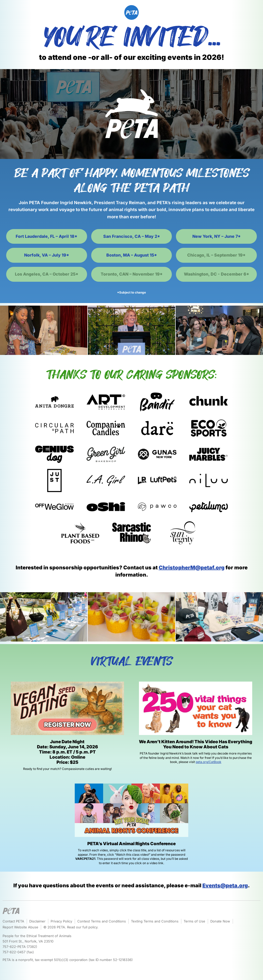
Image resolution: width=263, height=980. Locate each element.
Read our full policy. (83, 927)
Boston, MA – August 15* (132, 255)
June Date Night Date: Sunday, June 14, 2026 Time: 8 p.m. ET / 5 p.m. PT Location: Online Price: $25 (67, 752)
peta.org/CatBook (209, 762)
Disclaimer (37, 921)
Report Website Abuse (20, 927)
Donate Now (220, 921)
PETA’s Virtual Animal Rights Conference (131, 844)
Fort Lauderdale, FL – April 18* (46, 236)
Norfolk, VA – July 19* (47, 255)
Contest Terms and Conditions (102, 921)
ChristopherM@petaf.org (192, 568)
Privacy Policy (61, 921)
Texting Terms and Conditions (155, 921)
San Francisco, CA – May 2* (132, 236)
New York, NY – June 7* (217, 236)
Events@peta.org (225, 885)
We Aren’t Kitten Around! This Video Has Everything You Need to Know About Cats (196, 744)
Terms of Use (194, 921)
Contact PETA (13, 921)
